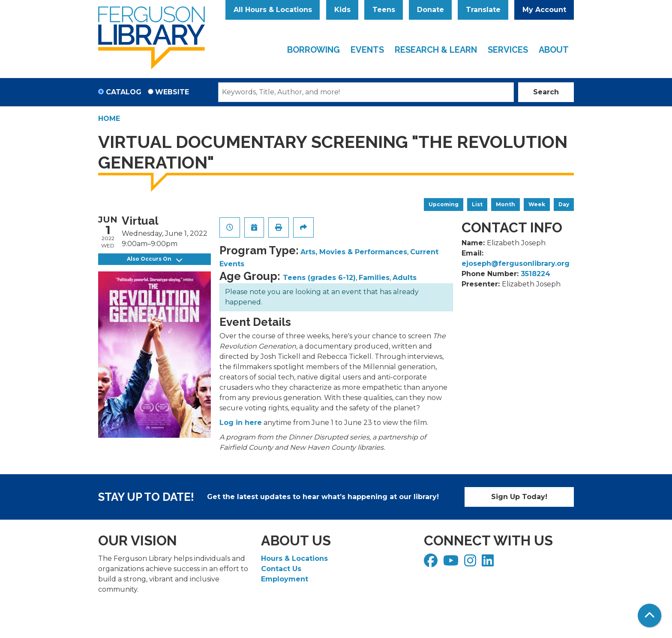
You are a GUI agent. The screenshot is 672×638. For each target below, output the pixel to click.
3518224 (535, 274)
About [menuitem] (554, 50)
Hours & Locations (294, 558)
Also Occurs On (154, 259)
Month (505, 204)
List (477, 204)
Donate (430, 10)
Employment (285, 579)
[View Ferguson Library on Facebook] (432, 563)
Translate (483, 10)
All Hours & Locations (273, 10)
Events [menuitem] (367, 50)
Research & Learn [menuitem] (436, 50)
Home (109, 119)
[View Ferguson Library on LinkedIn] (489, 563)
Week (537, 204)
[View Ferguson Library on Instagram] (471, 563)
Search (546, 92)
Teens (384, 10)
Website (172, 92)
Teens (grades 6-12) (319, 278)
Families (374, 278)
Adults (405, 278)
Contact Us (281, 569)
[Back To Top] (649, 615)
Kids (342, 10)
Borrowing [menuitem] (313, 50)
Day (564, 204)
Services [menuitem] (508, 50)
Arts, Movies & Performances (354, 252)
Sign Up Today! (519, 497)
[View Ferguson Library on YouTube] (452, 563)
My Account (544, 10)
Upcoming (444, 204)
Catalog (124, 92)
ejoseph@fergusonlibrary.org (516, 263)
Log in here (241, 423)
